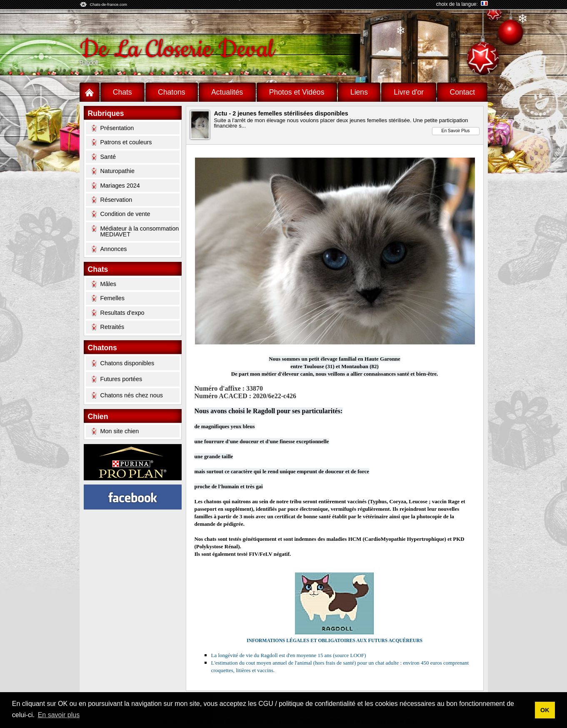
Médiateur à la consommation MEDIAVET (135, 231)
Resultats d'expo (118, 313)
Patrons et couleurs (122, 142)
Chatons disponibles (123, 363)
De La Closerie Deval (177, 49)
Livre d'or (409, 92)
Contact (463, 92)
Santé (104, 157)
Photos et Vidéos (297, 92)
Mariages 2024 (116, 186)
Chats (122, 92)
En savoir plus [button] (59, 715)
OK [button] (545, 710)
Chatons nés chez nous (127, 395)
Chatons (172, 92)
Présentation (113, 128)
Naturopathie (113, 171)
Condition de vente (121, 214)
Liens (359, 92)
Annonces (109, 249)
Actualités (227, 92)
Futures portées (117, 379)
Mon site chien (115, 431)
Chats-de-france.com (109, 4)
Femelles (108, 298)
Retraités (108, 327)
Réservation (112, 200)
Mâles (104, 284)
